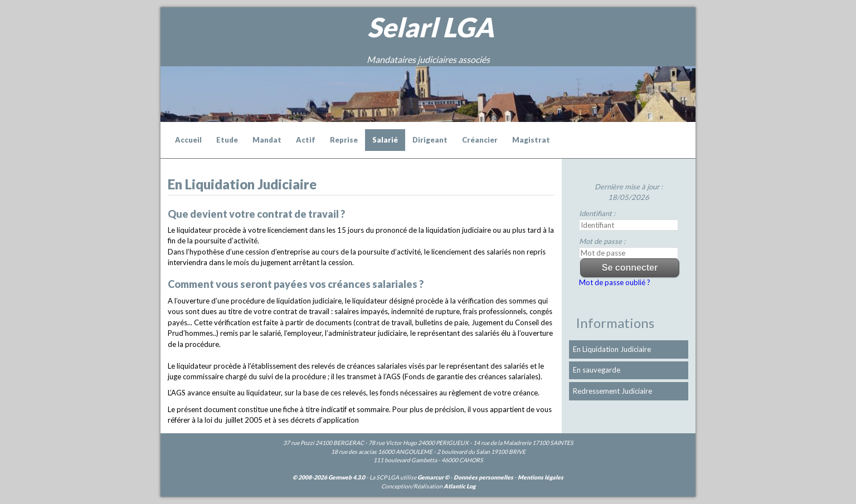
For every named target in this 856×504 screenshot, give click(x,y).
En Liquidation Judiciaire (612, 349)
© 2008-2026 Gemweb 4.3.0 (329, 477)
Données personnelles (483, 477)
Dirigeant (430, 140)
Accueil (188, 140)
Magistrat (531, 140)
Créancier (480, 140)
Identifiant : (597, 213)
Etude (227, 140)
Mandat (267, 140)
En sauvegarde (597, 370)
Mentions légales (541, 477)
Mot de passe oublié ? (615, 282)
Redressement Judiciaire (612, 391)
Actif (306, 140)
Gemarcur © (433, 477)
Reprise (344, 140)
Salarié (385, 140)
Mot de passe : (602, 241)
